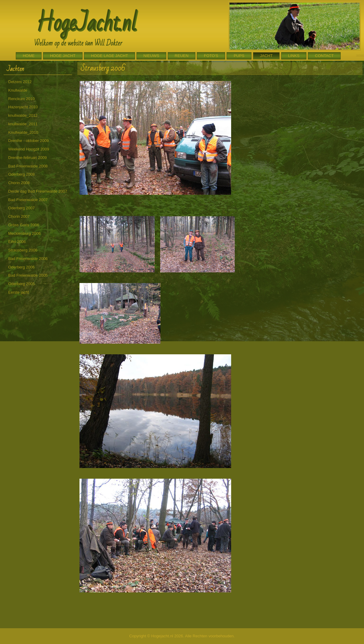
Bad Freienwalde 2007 (28, 200)
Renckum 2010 (21, 99)
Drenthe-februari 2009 (27, 158)
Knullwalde (18, 90)
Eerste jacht (19, 292)
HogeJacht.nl (86, 23)
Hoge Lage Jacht (110, 56)
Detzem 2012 (20, 82)
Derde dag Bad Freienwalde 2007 (38, 191)
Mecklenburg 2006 (24, 233)
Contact (324, 56)
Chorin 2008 (19, 183)
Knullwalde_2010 (23, 132)
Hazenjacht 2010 (23, 107)
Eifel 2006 (17, 242)
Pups (239, 56)
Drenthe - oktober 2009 (29, 141)
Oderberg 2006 (21, 267)
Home (29, 56)
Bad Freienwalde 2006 (28, 259)
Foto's (211, 56)
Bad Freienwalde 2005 (28, 275)
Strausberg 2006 (23, 250)
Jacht (266, 56)
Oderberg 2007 (21, 208)
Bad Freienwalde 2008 (28, 166)
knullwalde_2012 (23, 115)
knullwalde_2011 (23, 124)
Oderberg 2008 (21, 174)
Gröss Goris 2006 (24, 225)
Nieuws (151, 56)
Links (294, 56)
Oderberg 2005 (21, 284)
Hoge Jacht (63, 56)
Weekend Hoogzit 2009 (29, 149)
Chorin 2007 (19, 216)
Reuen (182, 56)
